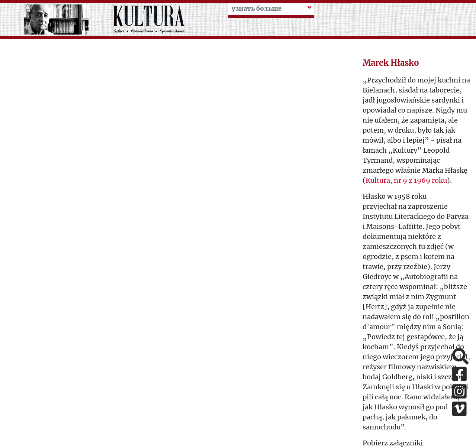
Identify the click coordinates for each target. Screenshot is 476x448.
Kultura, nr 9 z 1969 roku (406, 180)
